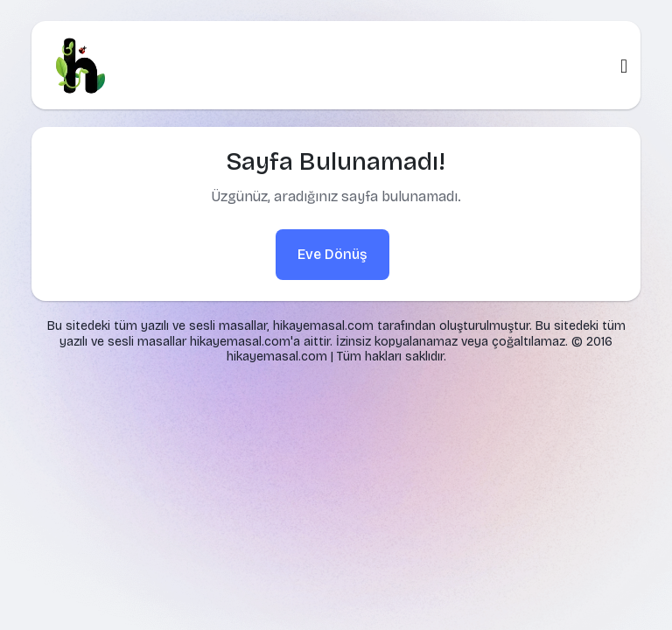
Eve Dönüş (332, 254)
